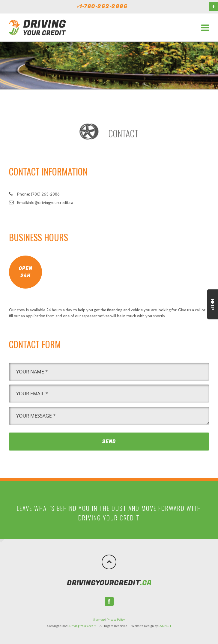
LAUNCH (165, 626)
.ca (109, 583)
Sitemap (99, 619)
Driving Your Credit (82, 626)
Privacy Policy (116, 619)
